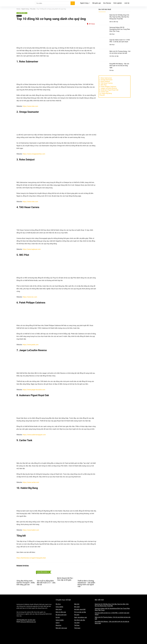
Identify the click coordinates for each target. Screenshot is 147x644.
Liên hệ (127, 3)
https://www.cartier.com (31, 482)
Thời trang (77, 628)
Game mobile (60, 620)
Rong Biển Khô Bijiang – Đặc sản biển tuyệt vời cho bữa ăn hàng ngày (119, 66)
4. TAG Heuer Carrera (106, 83)
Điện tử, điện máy (114, 22)
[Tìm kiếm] (73, 3)
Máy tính (77, 604)
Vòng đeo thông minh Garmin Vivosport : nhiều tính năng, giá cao (26, 583)
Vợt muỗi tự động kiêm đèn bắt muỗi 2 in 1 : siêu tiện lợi (46, 583)
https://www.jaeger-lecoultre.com (34, 390)
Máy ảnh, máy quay (61, 628)
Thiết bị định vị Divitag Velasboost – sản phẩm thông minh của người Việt (86, 584)
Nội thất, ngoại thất (80, 609)
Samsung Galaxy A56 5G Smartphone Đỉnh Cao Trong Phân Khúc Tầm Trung (120, 29)
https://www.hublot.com (31, 530)
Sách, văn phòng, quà (80, 617)
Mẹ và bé (77, 607)
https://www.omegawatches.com (34, 154)
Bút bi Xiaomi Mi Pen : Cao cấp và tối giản (65, 579)
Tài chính (77, 623)
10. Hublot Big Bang (106, 93)
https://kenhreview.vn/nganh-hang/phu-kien (31, 558)
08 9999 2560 (31, 620)
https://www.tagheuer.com (32, 249)
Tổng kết (102, 95)
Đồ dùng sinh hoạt (61, 615)
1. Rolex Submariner (106, 78)
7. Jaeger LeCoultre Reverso (108, 88)
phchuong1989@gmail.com (28, 622)
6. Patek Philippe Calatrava (108, 87)
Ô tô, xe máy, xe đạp (80, 612)
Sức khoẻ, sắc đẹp (114, 56)
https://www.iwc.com (30, 297)
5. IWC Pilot (103, 85)
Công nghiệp (59, 607)
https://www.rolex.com (30, 106)
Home (18, 9)
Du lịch (58, 617)
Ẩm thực (112, 70)
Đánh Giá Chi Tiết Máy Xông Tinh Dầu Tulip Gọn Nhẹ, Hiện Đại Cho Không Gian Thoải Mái (119, 17)
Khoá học (58, 625)
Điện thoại (112, 34)
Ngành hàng (84, 3)
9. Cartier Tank (104, 92)
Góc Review (107, 3)
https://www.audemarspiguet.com (34, 435)
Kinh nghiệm (118, 3)
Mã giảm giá (97, 3)
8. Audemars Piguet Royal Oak (109, 90)
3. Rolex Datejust (105, 81)
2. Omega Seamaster (106, 80)
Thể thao (77, 625)
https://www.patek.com (31, 345)
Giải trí (58, 623)
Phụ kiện (33, 9)
